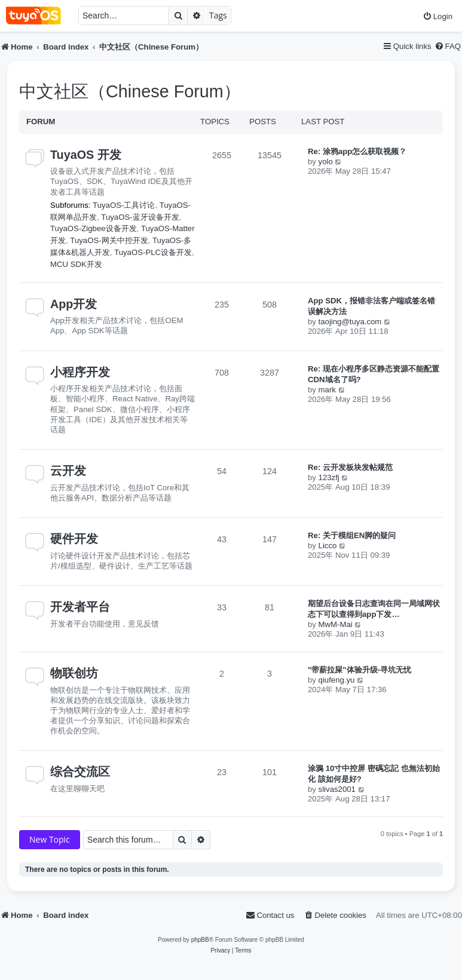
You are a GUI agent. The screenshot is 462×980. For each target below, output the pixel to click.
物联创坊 (74, 673)
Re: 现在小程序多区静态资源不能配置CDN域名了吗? (374, 374)
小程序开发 (80, 372)
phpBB (200, 940)
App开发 (74, 304)
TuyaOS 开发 (86, 155)
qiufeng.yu (337, 680)
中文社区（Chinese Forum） (130, 91)
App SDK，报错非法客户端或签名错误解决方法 (371, 306)
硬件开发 (74, 539)
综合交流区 (80, 772)
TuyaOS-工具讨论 (124, 205)
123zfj (329, 477)
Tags (218, 15)
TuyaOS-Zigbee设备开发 (94, 228)
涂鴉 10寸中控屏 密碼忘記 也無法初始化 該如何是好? (374, 774)
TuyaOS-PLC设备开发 (153, 252)
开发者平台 (80, 607)
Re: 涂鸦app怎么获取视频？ (357, 151)
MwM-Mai (336, 624)
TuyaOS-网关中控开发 (109, 240)
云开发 (68, 471)
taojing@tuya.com (350, 322)
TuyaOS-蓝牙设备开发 (140, 217)
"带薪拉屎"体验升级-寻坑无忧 (359, 670)
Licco (328, 546)
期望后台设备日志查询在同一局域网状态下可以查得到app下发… (374, 609)
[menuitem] (437, 16)
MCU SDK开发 (76, 264)
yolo (326, 162)
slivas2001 (337, 789)
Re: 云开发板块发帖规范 (350, 467)
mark (327, 390)
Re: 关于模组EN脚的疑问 (352, 535)
